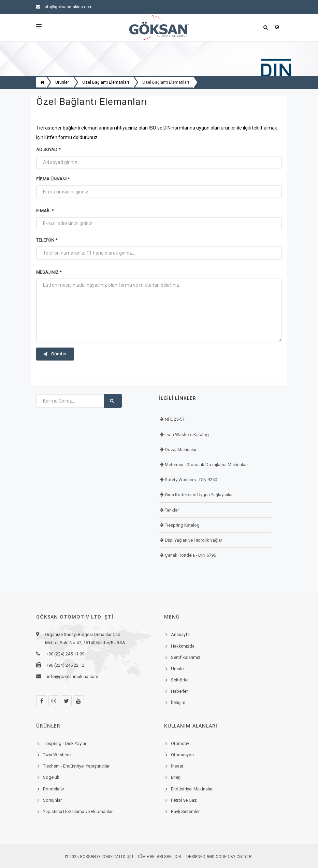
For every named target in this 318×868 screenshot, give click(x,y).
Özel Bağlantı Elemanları (166, 82)
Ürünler (178, 669)
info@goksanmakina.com (64, 7)
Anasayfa (180, 634)
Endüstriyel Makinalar (192, 789)
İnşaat (177, 766)
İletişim (178, 702)
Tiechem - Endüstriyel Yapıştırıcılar (76, 766)
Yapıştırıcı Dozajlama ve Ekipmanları (78, 811)
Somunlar (52, 800)
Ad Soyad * (48, 150)
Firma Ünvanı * (53, 179)
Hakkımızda (183, 646)
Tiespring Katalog (182, 525)
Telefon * (47, 240)
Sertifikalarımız (186, 657)
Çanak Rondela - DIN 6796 (190, 555)
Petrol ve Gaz (184, 800)
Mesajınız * (49, 272)
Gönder (55, 354)
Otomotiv (180, 743)
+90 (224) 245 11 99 (254, 7)
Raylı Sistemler (185, 811)
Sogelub (51, 777)
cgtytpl (245, 857)
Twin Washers (57, 755)
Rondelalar (54, 789)
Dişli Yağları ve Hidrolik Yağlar (193, 540)
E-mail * (45, 211)
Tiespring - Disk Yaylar (65, 743)
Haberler (179, 691)
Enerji (176, 777)
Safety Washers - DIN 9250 (190, 480)
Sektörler (180, 680)
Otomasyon (182, 755)
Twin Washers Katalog (186, 435)
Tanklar (171, 510)
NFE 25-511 (175, 419)
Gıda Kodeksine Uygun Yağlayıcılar (198, 495)
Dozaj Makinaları (181, 450)
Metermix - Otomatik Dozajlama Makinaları (206, 465)
